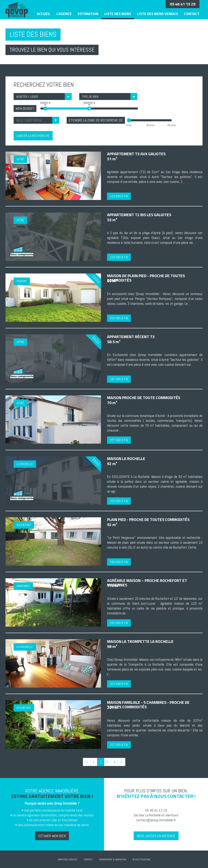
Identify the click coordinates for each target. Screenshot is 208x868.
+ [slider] (89, 108)
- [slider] (45, 108)
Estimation (88, 14)
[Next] (122, 762)
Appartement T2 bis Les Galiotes (139, 215)
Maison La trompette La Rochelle (140, 641)
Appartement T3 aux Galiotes (136, 154)
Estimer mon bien (52, 836)
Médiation (121, 859)
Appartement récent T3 (131, 337)
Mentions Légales (68, 859)
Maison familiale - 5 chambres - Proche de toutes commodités (148, 705)
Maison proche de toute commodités (144, 398)
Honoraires (106, 859)
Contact (192, 14)
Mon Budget (25, 108)
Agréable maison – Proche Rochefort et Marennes (147, 583)
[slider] (129, 120)
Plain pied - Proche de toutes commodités (148, 519)
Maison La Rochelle (126, 458)
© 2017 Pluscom (141, 859)
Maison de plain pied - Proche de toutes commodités (146, 278)
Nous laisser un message (156, 836)
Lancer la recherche (33, 136)
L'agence (64, 14)
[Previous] (87, 762)
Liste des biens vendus (158, 14)
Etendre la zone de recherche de (96, 120)
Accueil (44, 14)
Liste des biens (118, 14)
